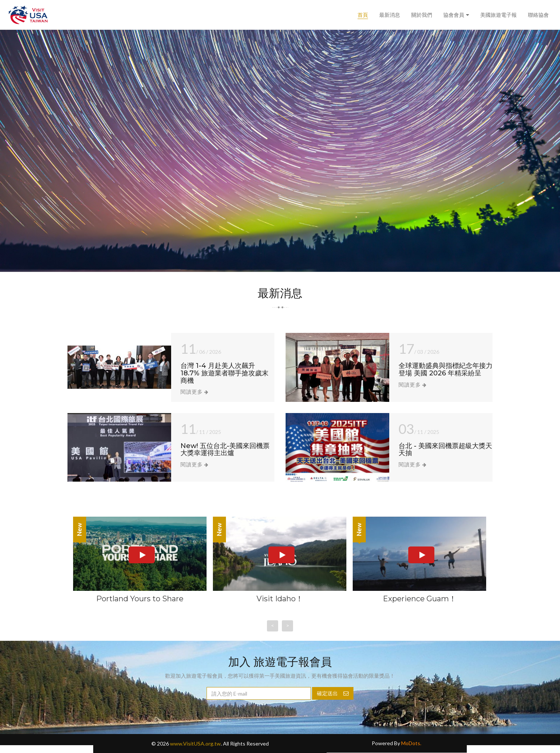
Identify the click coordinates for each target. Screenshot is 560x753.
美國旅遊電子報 (498, 15)
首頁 (363, 15)
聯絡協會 (538, 15)
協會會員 (454, 15)
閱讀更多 (194, 392)
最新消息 (390, 15)
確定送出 (333, 693)
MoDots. (411, 743)
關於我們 (422, 15)
